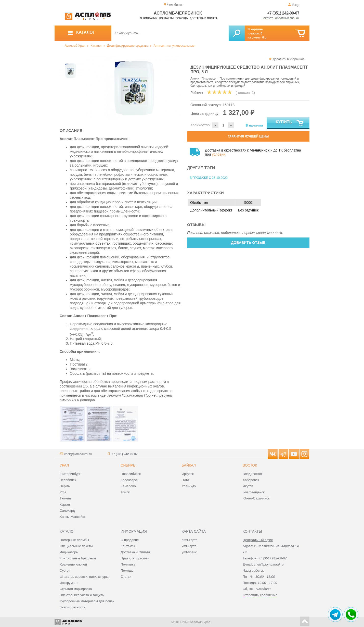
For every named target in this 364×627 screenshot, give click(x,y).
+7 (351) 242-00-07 (283, 13)
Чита (185, 480)
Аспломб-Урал (75, 46)
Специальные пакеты (76, 546)
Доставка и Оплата (135, 552)
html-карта (190, 540)
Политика (128, 564)
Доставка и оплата (204, 18)
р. (265, 37)
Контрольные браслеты (78, 558)
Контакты (166, 18)
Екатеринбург (70, 474)
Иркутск (188, 474)
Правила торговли (135, 558)
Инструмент (69, 583)
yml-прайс (189, 552)
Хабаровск (251, 480)
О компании (149, 18)
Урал (64, 465)
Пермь (65, 486)
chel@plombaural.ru (78, 454)
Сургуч (65, 570)
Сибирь (128, 465)
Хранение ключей (73, 564)
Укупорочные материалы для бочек (87, 601)
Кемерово (128, 486)
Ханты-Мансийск (73, 517)
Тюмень (66, 498)
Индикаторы (69, 552)
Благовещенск (254, 492)
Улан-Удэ (189, 486)
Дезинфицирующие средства (128, 46)
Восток (250, 465)
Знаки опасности (73, 607)
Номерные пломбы (74, 540)
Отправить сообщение (260, 595)
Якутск (248, 486)
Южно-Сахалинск (256, 498)
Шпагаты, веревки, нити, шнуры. (84, 577)
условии (219, 154)
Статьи (126, 577)
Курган (65, 504)
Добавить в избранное (289, 59)
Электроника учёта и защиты (82, 595)
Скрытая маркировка (76, 589)
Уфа (63, 492)
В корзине (255, 29)
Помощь (181, 18)
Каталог (96, 46)
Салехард (67, 511)
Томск (125, 492)
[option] (134, 88)
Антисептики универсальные (174, 46)
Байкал (189, 465)
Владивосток (253, 474)
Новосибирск (131, 474)
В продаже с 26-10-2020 (209, 178)
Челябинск (68, 480)
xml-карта (189, 546)
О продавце (130, 540)
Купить (290, 123)
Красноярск (129, 480)
